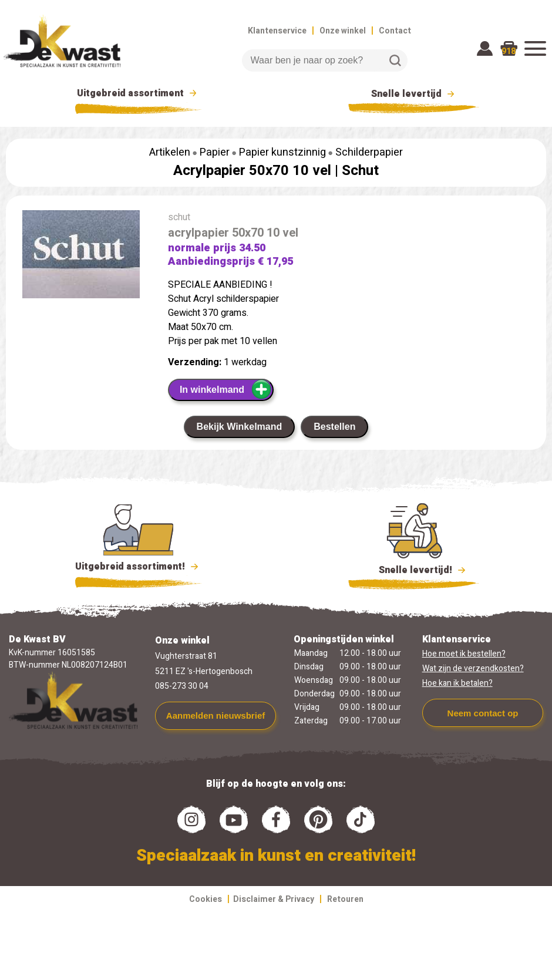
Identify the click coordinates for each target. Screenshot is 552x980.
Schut (360, 171)
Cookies (206, 899)
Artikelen (170, 152)
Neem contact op (483, 713)
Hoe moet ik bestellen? (464, 654)
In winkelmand (226, 389)
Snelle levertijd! (414, 569)
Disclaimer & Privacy (274, 899)
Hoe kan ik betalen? (457, 683)
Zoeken (395, 60)
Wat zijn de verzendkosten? (473, 669)
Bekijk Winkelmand (240, 427)
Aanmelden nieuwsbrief (216, 715)
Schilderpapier (369, 152)
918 (509, 51)
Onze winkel (343, 31)
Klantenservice (277, 31)
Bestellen (334, 427)
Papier (215, 152)
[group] (81, 257)
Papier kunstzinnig (282, 152)
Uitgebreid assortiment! (138, 567)
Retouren (345, 899)
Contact (395, 31)
